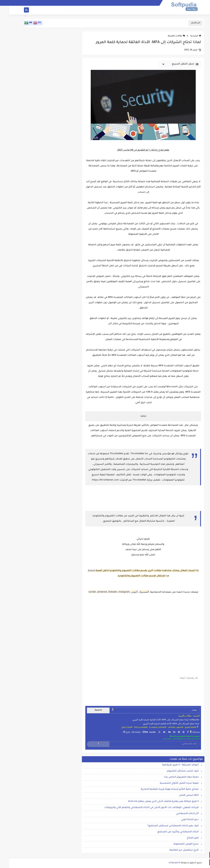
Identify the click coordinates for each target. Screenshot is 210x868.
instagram (115, 592)
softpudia (164, 863)
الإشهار (89, 3)
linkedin (104, 592)
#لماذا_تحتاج (118, 728)
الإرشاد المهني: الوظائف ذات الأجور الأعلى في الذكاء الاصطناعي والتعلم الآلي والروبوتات (142, 808)
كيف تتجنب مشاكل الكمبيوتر (174, 771)
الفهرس (145, 3)
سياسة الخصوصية (131, 3)
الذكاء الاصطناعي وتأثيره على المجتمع (169, 832)
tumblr (83, 592)
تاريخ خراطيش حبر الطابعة (175, 850)
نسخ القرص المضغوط (177, 844)
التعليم (104, 10)
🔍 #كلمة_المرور (183, 728)
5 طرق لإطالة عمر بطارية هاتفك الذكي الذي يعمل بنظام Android (154, 802)
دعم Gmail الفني (181, 820)
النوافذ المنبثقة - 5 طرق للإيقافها (171, 765)
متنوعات (61, 10)
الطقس (79, 3)
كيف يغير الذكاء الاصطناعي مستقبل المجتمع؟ (164, 826)
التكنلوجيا (90, 10)
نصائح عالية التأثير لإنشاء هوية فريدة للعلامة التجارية (161, 789)
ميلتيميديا (76, 10)
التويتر (125, 592)
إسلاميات (145, 10)
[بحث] (17, 11)
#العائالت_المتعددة (148, 728)
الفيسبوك (135, 592)
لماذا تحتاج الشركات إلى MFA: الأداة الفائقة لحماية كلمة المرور (162, 723)
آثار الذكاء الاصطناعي (178, 814)
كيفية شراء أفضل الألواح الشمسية (170, 783)
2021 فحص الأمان (180, 796)
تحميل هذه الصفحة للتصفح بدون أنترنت (176, 736)
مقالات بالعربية (166, 36)
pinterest (93, 592)
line (136, 732)
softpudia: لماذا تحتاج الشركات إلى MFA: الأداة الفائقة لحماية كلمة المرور (157, 720)
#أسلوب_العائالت (166, 728)
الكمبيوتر (130, 10)
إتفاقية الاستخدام (114, 3)
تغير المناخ (184, 838)
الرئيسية (186, 36)
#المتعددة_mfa (131, 728)
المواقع (117, 10)
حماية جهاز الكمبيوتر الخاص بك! (172, 777)
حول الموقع (99, 3)
